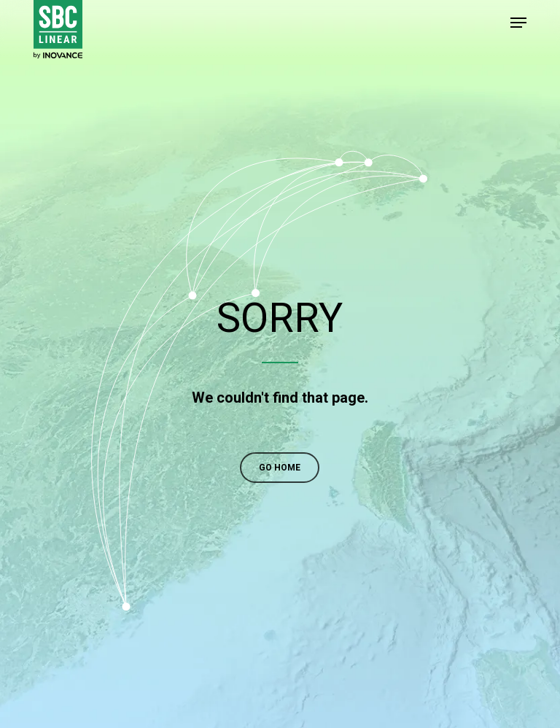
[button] (518, 23)
